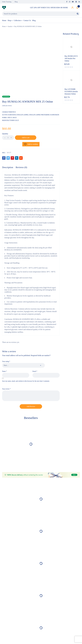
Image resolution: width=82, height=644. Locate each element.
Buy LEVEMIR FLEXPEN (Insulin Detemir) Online (71, 92)
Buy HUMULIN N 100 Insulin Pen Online (71, 58)
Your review (6, 389)
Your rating (6, 361)
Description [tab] (8, 167)
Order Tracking (7, 2)
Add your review (7, 106)
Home (4, 26)
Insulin (10, 26)
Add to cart (26, 138)
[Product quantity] (8, 138)
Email (35, 371)
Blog (16, 2)
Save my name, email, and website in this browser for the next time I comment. (26, 381)
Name (4, 371)
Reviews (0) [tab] (21, 167)
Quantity (5, 134)
